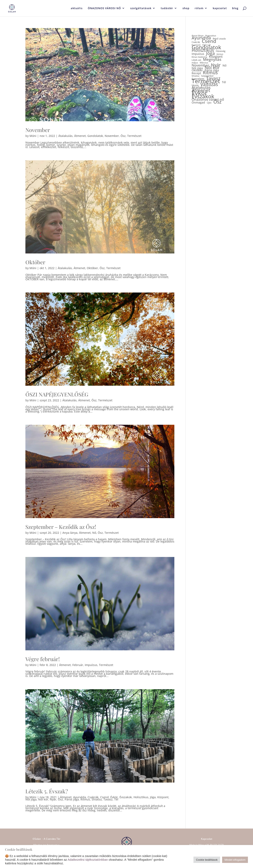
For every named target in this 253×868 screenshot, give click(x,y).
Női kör (43, 799)
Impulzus (91, 665)
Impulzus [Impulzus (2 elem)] (198, 54)
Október (35, 262)
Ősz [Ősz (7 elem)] (217, 102)
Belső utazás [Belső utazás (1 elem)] (219, 39)
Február (78, 665)
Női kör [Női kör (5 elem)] (212, 68)
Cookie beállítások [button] (207, 860)
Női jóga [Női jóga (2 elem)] (197, 68)
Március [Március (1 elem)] (204, 63)
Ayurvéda (80, 797)
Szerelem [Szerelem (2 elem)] (198, 79)
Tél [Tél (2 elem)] (224, 82)
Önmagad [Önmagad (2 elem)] (198, 102)
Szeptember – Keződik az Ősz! (61, 527)
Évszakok (126, 797)
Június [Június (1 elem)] (220, 54)
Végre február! (43, 659)
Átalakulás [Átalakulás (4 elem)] (201, 88)
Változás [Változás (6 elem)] (209, 84)
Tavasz (108, 799)
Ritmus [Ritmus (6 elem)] (210, 73)
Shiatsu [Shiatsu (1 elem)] (195, 76)
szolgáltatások (141, 8)
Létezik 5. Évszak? (47, 791)
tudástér (167, 8)
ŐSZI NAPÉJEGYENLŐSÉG (57, 394)
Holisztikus (141, 797)
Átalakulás (65, 136)
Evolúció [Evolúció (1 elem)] (196, 45)
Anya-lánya (70, 533)
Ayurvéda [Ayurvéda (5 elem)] (201, 38)
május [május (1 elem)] (195, 63)
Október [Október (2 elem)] (197, 70)
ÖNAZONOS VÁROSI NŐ (104, 8)
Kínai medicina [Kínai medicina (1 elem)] (199, 57)
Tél (116, 799)
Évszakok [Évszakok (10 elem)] (203, 96)
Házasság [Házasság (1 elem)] (221, 51)
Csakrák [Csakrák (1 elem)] (196, 42)
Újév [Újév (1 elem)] (209, 103)
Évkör (114, 797)
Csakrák (93, 797)
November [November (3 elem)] (200, 65)
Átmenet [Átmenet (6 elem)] (201, 90)
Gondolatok (95, 136)
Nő (94, 533)
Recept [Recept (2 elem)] (196, 73)
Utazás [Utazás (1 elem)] (195, 85)
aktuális (77, 8)
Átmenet (80, 136)
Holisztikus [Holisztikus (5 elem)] (203, 50)
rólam (199, 8)
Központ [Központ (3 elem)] (216, 56)
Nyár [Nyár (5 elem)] (216, 65)
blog (235, 8)
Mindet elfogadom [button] (235, 860)
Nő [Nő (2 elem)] (224, 65)
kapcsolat (220, 8)
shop (186, 8)
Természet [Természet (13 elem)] (206, 81)
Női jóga (31, 799)
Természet (134, 136)
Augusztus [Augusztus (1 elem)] (211, 36)
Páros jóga (72, 799)
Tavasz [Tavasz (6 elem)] (213, 78)
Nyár (53, 799)
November (38, 130)
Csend (104, 797)
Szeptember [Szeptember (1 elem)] (207, 76)
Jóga (153, 797)
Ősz (123, 136)
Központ (163, 797)
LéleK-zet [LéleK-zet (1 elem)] (196, 60)
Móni (33, 136)
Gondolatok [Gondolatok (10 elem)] (206, 47)
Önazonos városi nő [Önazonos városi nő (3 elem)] (208, 99)
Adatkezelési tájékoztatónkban (88, 860)
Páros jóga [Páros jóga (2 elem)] (212, 70)
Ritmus (85, 799)
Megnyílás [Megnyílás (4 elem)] (212, 60)
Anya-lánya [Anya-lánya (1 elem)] (198, 36)
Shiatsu (97, 799)
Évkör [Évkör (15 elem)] (199, 93)
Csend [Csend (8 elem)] (209, 41)
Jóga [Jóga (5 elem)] (210, 53)
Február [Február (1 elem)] (207, 45)
